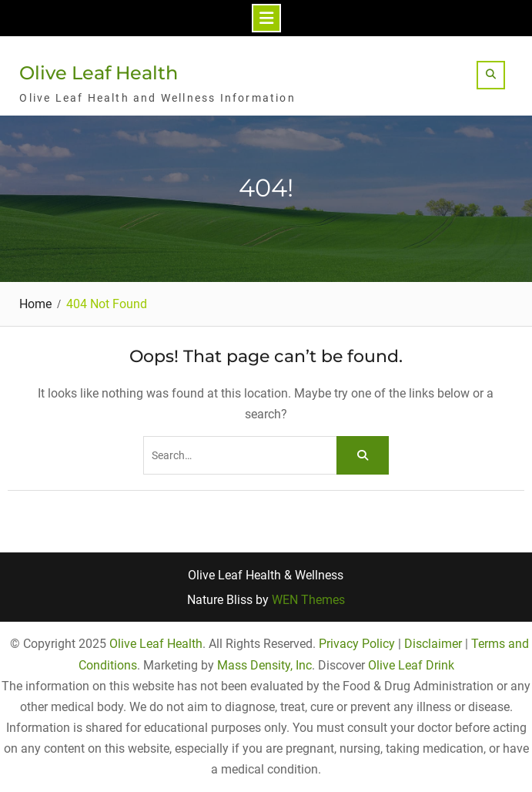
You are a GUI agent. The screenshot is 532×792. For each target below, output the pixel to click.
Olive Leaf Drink (411, 665)
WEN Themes (308, 600)
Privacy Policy (357, 644)
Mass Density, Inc (264, 665)
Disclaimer (433, 644)
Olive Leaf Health (99, 73)
